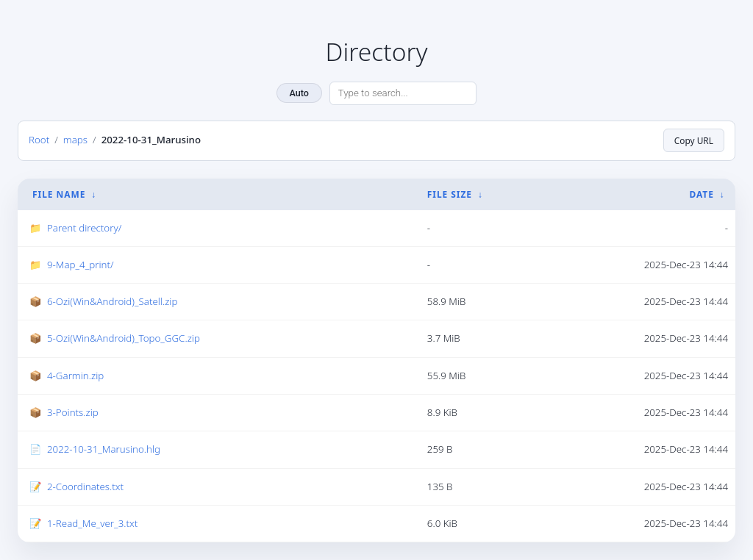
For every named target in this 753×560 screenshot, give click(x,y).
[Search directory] (403, 93)
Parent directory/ (84, 228)
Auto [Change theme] (299, 93)
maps (75, 140)
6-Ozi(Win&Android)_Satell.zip (112, 301)
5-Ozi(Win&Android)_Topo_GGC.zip (124, 338)
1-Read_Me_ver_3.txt (92, 523)
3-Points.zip (73, 412)
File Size (450, 194)
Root (39, 140)
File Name (59, 194)
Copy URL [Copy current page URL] (694, 140)
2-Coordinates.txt (85, 487)
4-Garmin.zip (75, 376)
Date (701, 194)
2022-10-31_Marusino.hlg (104, 449)
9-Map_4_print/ (81, 265)
